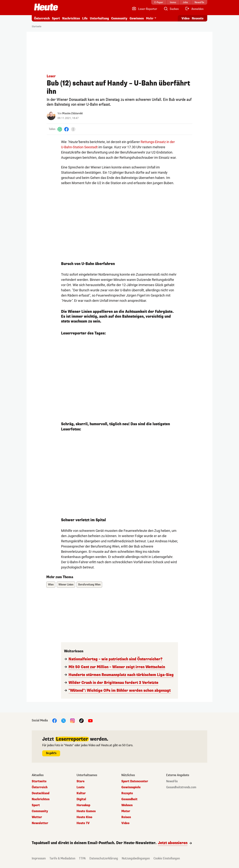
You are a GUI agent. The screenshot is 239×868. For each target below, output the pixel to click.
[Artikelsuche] (171, 9)
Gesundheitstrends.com (181, 787)
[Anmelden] (194, 9)
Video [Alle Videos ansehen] (186, 18)
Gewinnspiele (131, 787)
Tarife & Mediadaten (62, 858)
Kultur (81, 793)
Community (119, 18)
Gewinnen (137, 18)
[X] (63, 721)
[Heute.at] (46, 7)
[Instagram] (72, 721)
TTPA (82, 858)
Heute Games (86, 811)
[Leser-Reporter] (144, 9)
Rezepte (127, 793)
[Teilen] (73, 129)
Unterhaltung (99, 18)
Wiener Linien (66, 585)
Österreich (42, 18)
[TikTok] (81, 721)
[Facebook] (66, 129)
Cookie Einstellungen (167, 858)
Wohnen (127, 805)
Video (125, 823)
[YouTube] (90, 721)
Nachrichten (71, 18)
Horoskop (83, 805)
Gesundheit (129, 799)
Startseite (37, 27)
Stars (80, 781)
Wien (51, 585)
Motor (126, 811)
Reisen (126, 817)
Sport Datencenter (135, 781)
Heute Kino (84, 817)
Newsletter (40, 823)
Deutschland (41, 793)
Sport (56, 18)
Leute (81, 787)
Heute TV (83, 823)
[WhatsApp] (60, 129)
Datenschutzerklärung (104, 858)
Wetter (37, 817)
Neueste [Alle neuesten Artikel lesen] (198, 18)
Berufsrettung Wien (89, 585)
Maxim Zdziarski (72, 113)
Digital (81, 799)
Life (85, 18)
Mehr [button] (150, 18)
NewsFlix (172, 781)
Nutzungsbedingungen (136, 858)
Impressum (39, 858)
